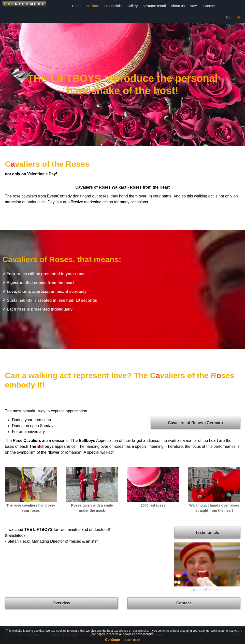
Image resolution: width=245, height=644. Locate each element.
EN (238, 17)
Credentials (113, 6)
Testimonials (207, 532)
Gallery (132, 6)
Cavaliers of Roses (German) (195, 423)
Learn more (132, 640)
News (194, 6)
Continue (112, 640)
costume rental (154, 6)
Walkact (93, 6)
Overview (61, 603)
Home (77, 6)
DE (228, 17)
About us (178, 6)
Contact (210, 6)
